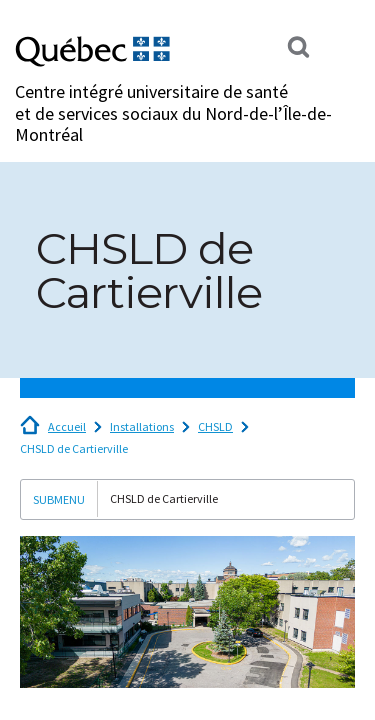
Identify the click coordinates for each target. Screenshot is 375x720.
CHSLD (215, 426)
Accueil (67, 426)
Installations (142, 426)
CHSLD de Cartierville (74, 448)
